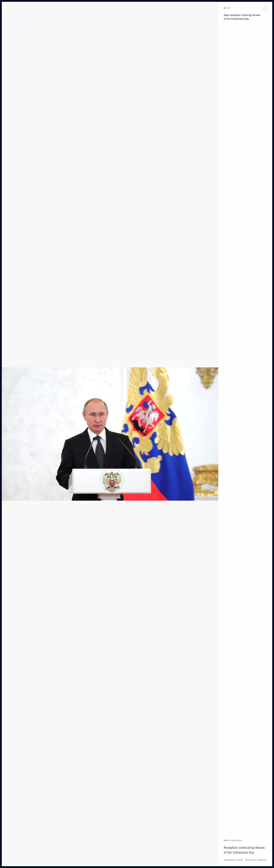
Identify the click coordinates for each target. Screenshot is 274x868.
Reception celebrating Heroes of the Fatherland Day (244, 850)
